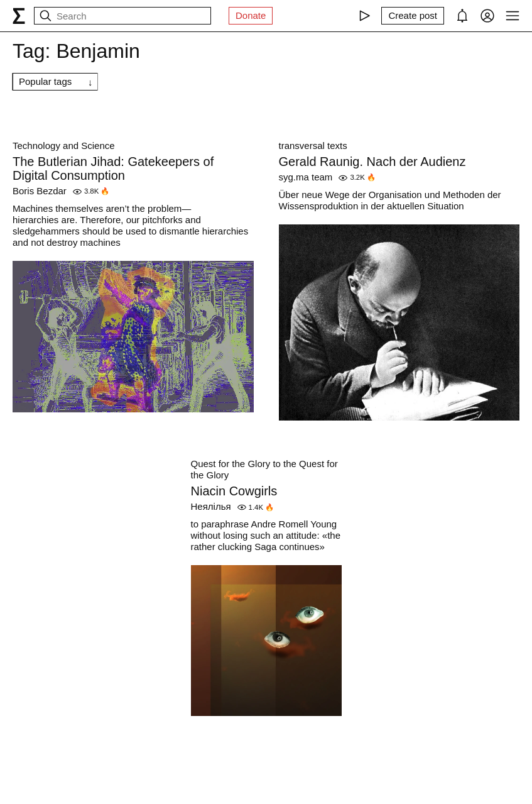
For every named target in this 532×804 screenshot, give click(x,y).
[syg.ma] (19, 16)
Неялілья (211, 506)
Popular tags (45, 81)
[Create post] (413, 16)
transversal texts (313, 146)
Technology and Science (64, 146)
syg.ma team (306, 177)
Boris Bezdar (40, 191)
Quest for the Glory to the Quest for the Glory (264, 469)
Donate (251, 15)
